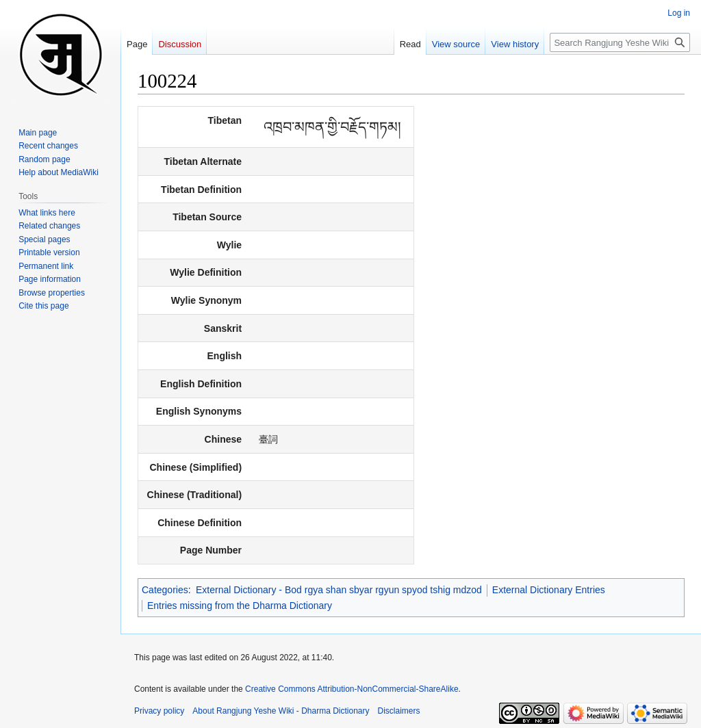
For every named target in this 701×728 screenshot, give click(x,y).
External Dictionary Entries (549, 590)
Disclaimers (399, 711)
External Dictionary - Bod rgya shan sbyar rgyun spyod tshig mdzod (339, 590)
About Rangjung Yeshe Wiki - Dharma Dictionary (281, 711)
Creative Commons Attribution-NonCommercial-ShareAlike (352, 689)
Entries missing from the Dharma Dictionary (240, 606)
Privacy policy (159, 711)
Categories (165, 590)
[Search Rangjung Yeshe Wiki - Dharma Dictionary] (620, 42)
